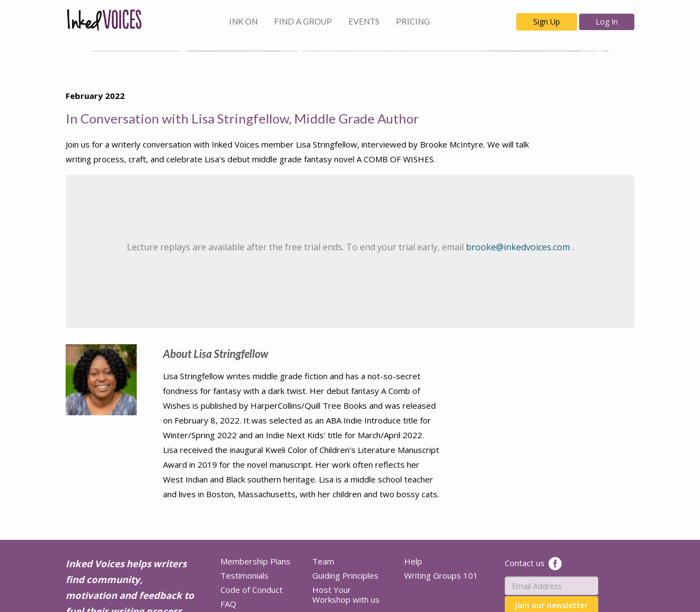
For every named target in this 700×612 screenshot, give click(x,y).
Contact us (525, 563)
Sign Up (547, 22)
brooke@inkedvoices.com (519, 247)
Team (323, 561)
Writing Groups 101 (441, 575)
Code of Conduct (252, 590)
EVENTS (364, 21)
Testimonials (244, 575)
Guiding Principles (345, 575)
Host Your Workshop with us (346, 595)
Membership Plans (255, 561)
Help (413, 561)
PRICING (413, 21)
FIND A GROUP (303, 21)
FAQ (228, 604)
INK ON (243, 21)
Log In (607, 22)
